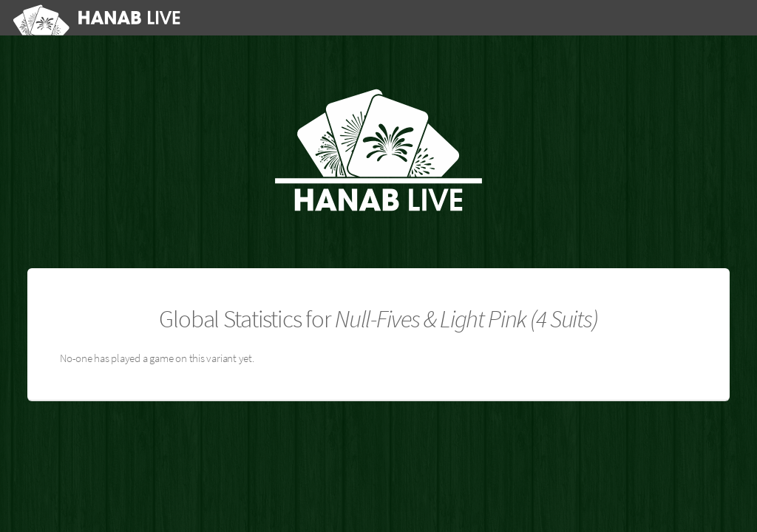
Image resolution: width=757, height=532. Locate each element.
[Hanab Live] (99, 17)
